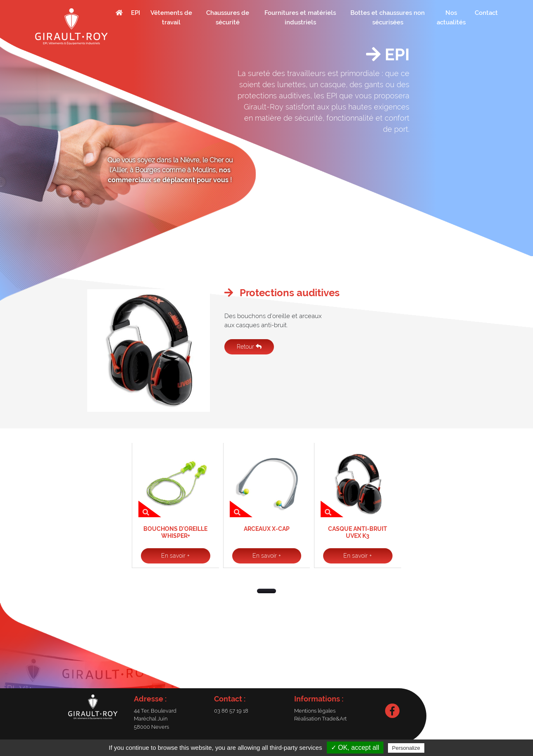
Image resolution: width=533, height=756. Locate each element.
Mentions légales (315, 711)
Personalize (406, 748)
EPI (136, 13)
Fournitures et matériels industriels (300, 18)
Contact (486, 13)
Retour (249, 347)
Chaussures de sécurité (228, 18)
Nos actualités (451, 18)
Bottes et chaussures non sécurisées (388, 18)
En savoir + (175, 556)
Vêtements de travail (171, 18)
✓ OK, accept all (355, 748)
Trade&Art (334, 719)
